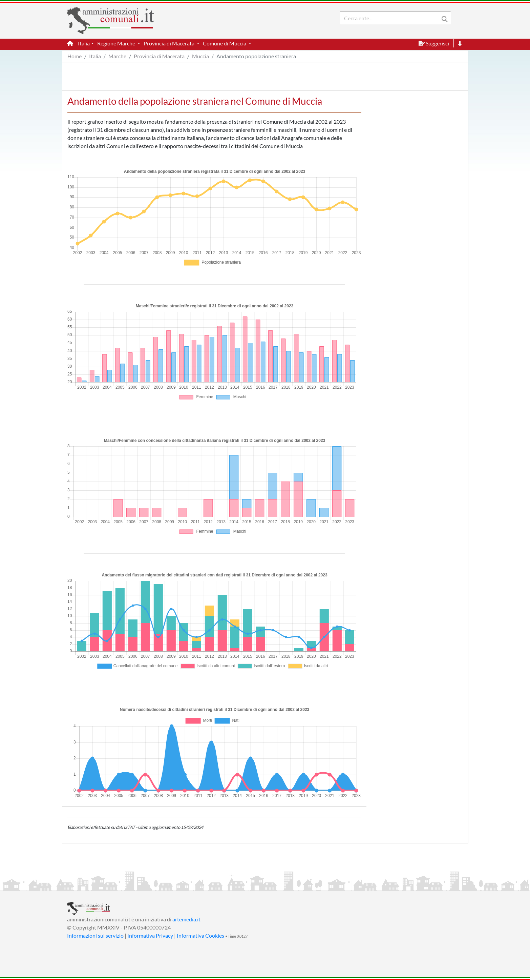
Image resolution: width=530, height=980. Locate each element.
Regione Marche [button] (117, 43)
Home (75, 56)
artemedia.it (186, 919)
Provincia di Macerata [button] (169, 43)
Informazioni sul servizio (95, 935)
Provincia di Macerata (159, 56)
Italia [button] (84, 43)
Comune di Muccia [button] (225, 43)
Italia (95, 56)
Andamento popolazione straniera (256, 56)
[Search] (391, 18)
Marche (117, 56)
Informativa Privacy (150, 935)
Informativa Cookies (200, 935)
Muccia (200, 56)
